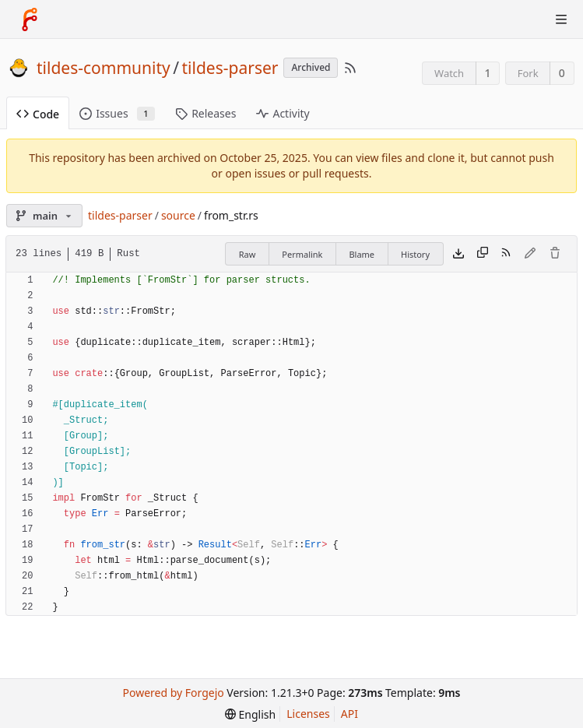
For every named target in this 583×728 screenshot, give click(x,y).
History (415, 254)
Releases (205, 113)
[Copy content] (483, 254)
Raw (248, 254)
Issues (117, 113)
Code (38, 114)
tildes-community (104, 68)
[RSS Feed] (350, 68)
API (349, 714)
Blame (362, 254)
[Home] (30, 19)
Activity (283, 113)
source (178, 215)
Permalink (302, 254)
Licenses (308, 714)
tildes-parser (230, 68)
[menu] (250, 714)
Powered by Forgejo (173, 693)
